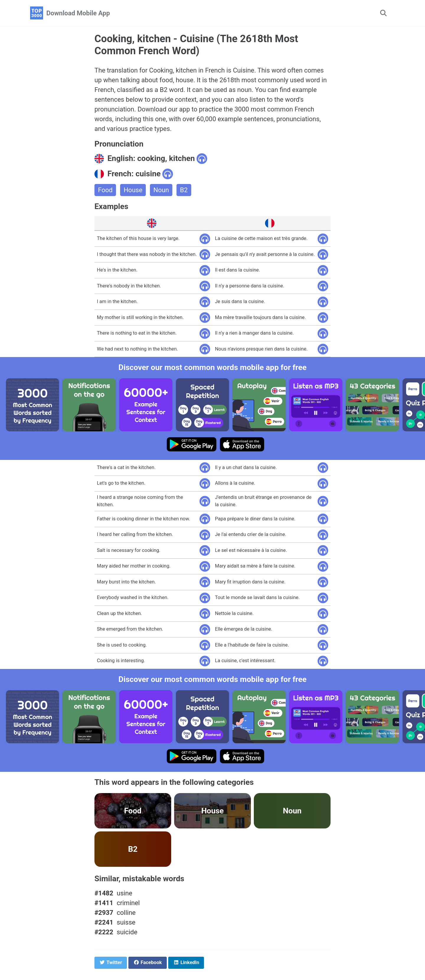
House (133, 190)
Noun (161, 190)
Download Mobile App (78, 13)
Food (105, 190)
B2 (184, 190)
